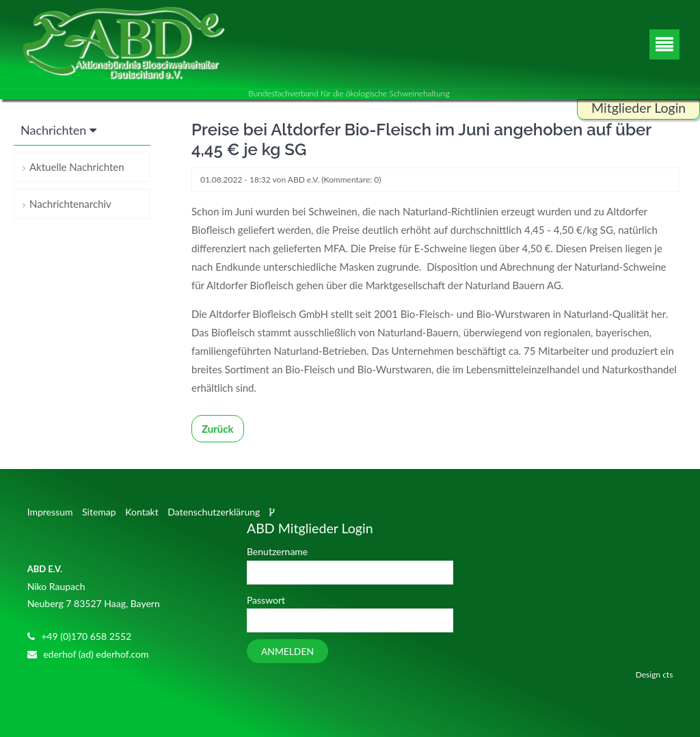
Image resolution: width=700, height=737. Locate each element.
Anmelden (287, 651)
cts (668, 674)
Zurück (218, 429)
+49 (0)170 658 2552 (86, 636)
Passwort (266, 600)
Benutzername (277, 551)
